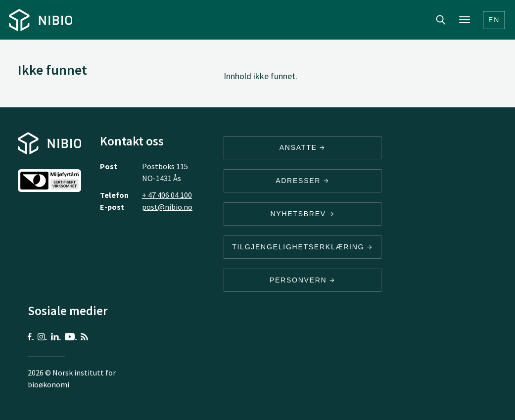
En (494, 20)
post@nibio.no (167, 207)
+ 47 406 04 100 (167, 195)
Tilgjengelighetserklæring (302, 247)
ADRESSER (302, 181)
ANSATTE (303, 147)
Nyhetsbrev (302, 214)
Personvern (303, 280)
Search (441, 20)
